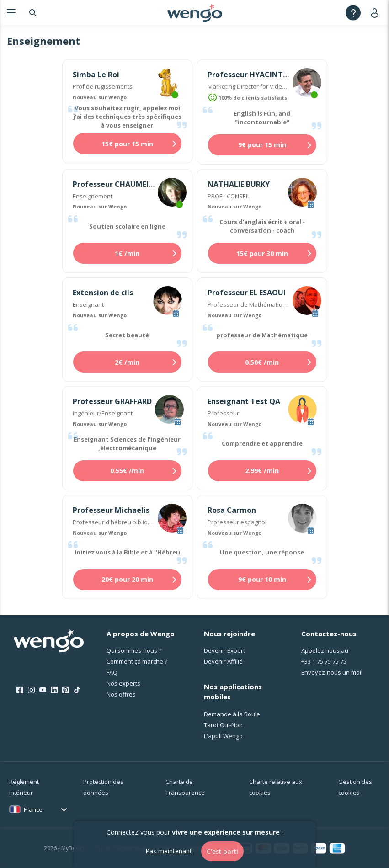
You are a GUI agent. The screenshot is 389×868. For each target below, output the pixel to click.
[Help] (353, 13)
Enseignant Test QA (244, 401)
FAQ (112, 672)
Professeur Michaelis (111, 510)
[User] (376, 13)
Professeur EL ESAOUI (247, 293)
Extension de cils (103, 293)
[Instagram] (31, 690)
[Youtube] (43, 690)
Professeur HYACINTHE (250, 75)
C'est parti (222, 851)
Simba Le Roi (96, 75)
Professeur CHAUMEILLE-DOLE (127, 184)
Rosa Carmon (232, 510)
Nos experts (123, 683)
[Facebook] (20, 690)
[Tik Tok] (77, 690)
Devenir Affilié (223, 661)
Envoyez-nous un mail (332, 672)
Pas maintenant (169, 851)
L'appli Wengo (223, 736)
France (33, 809)
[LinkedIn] (54, 690)
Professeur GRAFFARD (112, 401)
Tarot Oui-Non (223, 725)
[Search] (33, 13)
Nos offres (121, 694)
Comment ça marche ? (137, 661)
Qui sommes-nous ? (134, 650)
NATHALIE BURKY (239, 184)
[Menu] (11, 13)
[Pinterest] (66, 690)
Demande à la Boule (232, 714)
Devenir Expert (224, 650)
